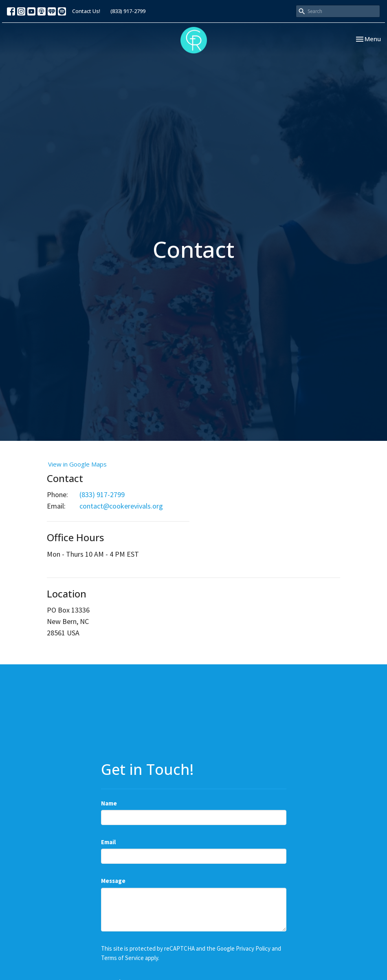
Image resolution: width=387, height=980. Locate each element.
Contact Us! (86, 11)
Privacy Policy (253, 948)
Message (113, 881)
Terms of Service (122, 958)
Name (109, 803)
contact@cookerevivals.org (121, 506)
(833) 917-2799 (128, 11)
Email (108, 842)
